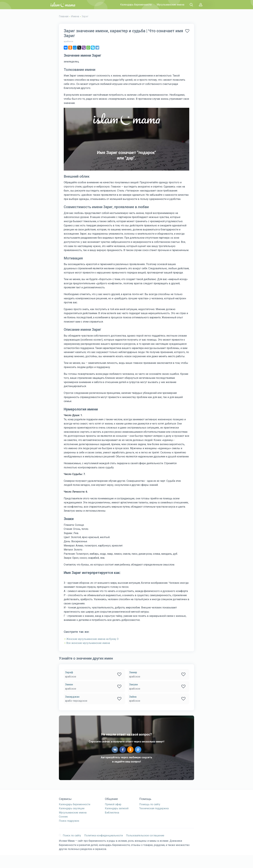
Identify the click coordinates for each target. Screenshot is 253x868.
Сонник (63, 817)
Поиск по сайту (70, 835)
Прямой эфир (113, 804)
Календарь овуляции (72, 808)
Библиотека (112, 813)
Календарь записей (117, 808)
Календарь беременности (136, 5)
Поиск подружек (69, 821)
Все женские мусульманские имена (88, 643)
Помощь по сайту (150, 804)
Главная (64, 16)
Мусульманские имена (170, 5)
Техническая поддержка (154, 808)
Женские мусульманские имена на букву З (92, 639)
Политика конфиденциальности (104, 835)
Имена (75, 16)
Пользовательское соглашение (145, 835)
